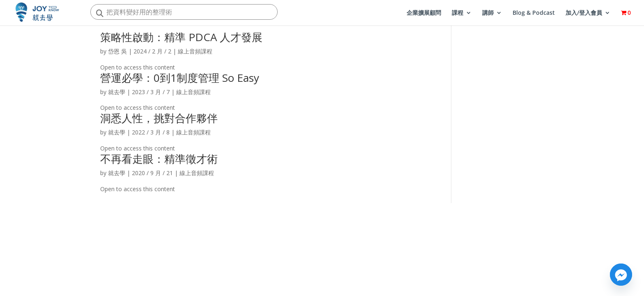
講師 (488, 13)
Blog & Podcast (534, 13)
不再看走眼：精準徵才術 (159, 159)
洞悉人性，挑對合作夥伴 (159, 118)
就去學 (117, 92)
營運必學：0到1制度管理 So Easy (180, 78)
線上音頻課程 (195, 51)
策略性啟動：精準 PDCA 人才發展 (181, 37)
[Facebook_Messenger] (621, 275)
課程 (458, 13)
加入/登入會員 (584, 13)
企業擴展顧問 (424, 13)
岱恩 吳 (117, 51)
